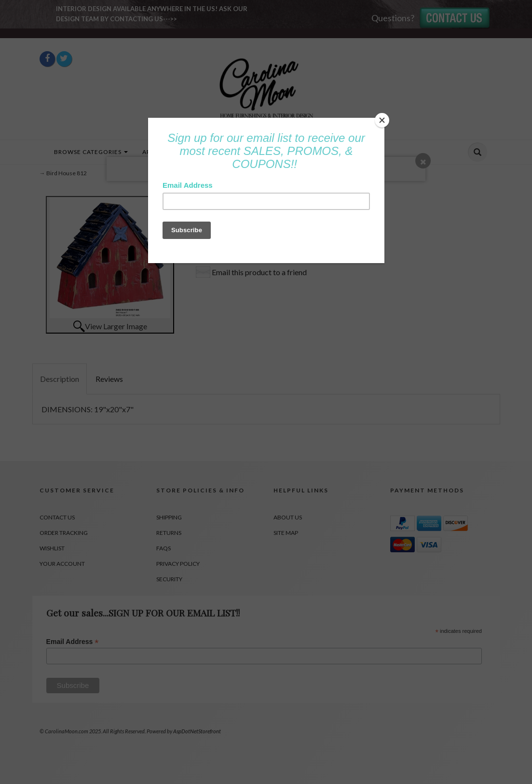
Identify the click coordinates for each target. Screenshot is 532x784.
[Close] (382, 120)
